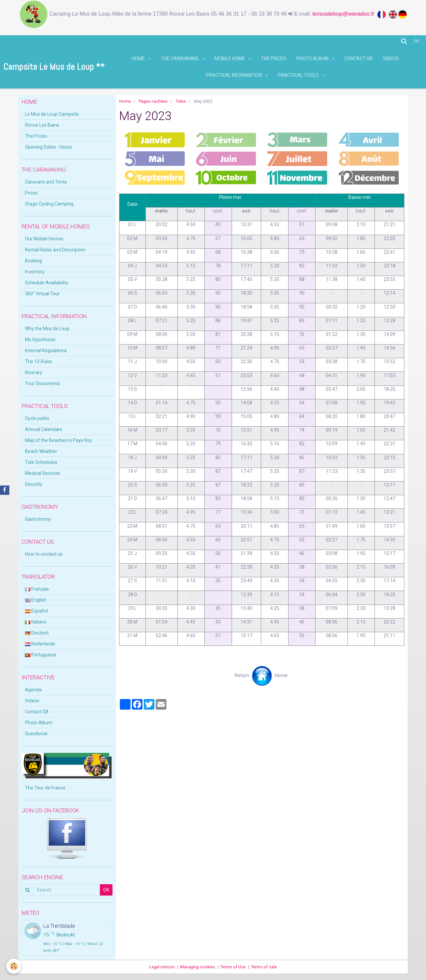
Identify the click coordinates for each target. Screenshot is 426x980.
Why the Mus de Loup (47, 329)
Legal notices (162, 967)
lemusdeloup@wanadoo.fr (345, 14)
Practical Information (234, 75)
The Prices (274, 59)
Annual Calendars (44, 429)
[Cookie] (14, 966)
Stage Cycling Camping (49, 204)
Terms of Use (233, 967)
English (36, 600)
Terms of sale (264, 967)
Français (37, 589)
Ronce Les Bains (42, 125)
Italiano (36, 622)
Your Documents (43, 383)
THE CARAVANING (180, 59)
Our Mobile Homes (44, 239)
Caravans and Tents (46, 182)
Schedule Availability (47, 283)
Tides (181, 101)
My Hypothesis (40, 340)
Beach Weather (41, 451)
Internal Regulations (46, 350)
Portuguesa (40, 655)
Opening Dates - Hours (48, 147)
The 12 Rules (39, 361)
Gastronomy (38, 519)
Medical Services (43, 473)
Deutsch (37, 633)
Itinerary (34, 372)
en (417, 41)
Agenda (33, 690)
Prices (31, 193)
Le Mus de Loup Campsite (52, 114)
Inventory (35, 272)
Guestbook (36, 734)
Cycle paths (37, 418)
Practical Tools (299, 75)
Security (34, 484)
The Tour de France (45, 788)
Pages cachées (153, 101)
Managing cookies (198, 967)
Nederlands (40, 644)
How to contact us (44, 554)
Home (139, 59)
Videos (391, 59)
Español (36, 611)
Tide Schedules (41, 462)
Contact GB (359, 59)
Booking (33, 261)
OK (106, 890)
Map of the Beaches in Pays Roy (59, 440)
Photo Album (313, 59)
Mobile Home (230, 59)
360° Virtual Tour (42, 294)
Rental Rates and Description (55, 250)
